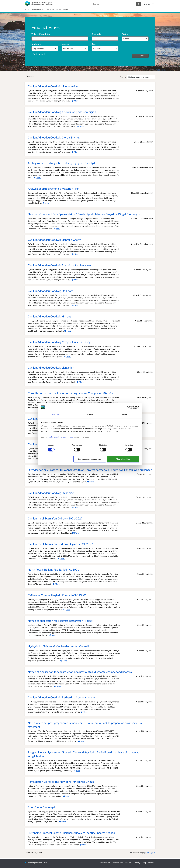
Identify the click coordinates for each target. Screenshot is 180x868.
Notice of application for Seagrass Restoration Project (60, 621)
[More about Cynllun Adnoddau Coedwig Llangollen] (80, 382)
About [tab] (124, 415)
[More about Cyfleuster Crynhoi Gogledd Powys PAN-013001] (67, 610)
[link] (137, 853)
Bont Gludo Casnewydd (42, 807)
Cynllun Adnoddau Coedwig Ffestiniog (51, 493)
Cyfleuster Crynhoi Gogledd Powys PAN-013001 (57, 595)
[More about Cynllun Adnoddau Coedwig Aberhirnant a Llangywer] (75, 280)
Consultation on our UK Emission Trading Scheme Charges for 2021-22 (70, 393)
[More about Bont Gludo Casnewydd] (63, 822)
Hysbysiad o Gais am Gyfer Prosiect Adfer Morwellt (59, 646)
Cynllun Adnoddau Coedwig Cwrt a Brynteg (54, 137)
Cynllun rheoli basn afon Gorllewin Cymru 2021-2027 (60, 544)
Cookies (128, 863)
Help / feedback (149, 863)
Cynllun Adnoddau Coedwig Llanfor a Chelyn (55, 240)
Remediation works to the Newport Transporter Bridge (61, 782)
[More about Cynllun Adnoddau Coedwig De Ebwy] (75, 305)
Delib (45, 863)
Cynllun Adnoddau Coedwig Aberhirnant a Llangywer (60, 265)
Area (94, 44)
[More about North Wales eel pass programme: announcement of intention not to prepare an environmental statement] (82, 741)
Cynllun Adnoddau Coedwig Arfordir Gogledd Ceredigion (62, 112)
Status (125, 34)
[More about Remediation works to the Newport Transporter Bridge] (67, 796)
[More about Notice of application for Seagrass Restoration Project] (53, 635)
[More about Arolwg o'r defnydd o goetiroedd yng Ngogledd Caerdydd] (38, 177)
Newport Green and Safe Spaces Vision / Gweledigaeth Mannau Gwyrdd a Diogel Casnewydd (84, 214)
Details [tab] (90, 415)
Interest (66, 44)
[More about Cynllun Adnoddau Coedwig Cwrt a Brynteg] (75, 152)
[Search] (138, 4)
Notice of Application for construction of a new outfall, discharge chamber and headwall (80, 672)
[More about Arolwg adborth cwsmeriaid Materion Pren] (46, 203)
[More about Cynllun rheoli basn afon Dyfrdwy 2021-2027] (75, 533)
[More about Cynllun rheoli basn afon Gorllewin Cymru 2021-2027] (62, 558)
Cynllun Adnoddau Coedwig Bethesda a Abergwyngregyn (62, 697)
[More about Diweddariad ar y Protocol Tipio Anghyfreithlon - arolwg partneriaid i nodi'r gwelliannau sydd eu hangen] (91, 482)
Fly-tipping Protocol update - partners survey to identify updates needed (71, 833)
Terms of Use (117, 863)
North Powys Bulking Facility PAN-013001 (53, 570)
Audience (36, 44)
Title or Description (41, 34)
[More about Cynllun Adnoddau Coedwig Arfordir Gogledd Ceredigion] (80, 126)
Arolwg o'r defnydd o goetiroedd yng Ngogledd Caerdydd (62, 163)
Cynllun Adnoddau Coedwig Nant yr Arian (53, 86)
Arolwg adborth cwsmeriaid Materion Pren (54, 189)
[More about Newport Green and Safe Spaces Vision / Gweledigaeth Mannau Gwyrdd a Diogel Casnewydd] (57, 229)
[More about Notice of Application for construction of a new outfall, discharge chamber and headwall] (58, 686)
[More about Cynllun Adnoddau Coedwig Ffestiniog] (75, 507)
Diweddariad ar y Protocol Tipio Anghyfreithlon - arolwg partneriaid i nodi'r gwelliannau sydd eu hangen (90, 470)
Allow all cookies (123, 459)
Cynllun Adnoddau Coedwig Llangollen (51, 368)
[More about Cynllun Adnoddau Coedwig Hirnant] (68, 331)
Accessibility (105, 863)
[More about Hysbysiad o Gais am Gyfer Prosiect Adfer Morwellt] (64, 661)
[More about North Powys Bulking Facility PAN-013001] (56, 584)
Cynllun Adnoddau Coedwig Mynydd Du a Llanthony (59, 342)
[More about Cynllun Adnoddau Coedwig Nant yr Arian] (75, 101)
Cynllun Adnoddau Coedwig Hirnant (49, 316)
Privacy (137, 863)
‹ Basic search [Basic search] (38, 54)
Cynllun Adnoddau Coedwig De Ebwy (50, 291)
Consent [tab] (56, 415)
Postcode (96, 34)
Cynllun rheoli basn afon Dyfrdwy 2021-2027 (55, 518)
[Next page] (150, 853)
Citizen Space (33, 863)
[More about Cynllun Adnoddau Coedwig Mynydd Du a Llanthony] (68, 356)
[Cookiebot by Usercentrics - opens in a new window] (129, 407)
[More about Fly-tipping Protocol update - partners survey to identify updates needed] (83, 845)
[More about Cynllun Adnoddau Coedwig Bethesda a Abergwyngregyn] (84, 712)
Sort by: (123, 77)
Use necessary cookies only (90, 459)
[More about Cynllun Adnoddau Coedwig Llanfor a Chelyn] (75, 254)
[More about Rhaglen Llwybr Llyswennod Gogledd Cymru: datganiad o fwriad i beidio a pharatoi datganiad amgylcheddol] (77, 770)
